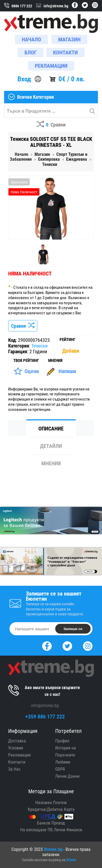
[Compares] (51, 125)
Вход (24, 79)
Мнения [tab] (51, 463)
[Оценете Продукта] (26, 371)
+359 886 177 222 (45, 717)
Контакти (17, 762)
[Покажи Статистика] (71, 351)
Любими (63, 762)
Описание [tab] (51, 429)
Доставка (17, 741)
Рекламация (19, 755)
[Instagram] (88, 645)
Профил (62, 741)
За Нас (14, 769)
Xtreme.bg (53, 849)
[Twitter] (67, 645)
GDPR (60, 769)
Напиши (67, 371)
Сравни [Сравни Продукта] (23, 326)
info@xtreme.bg (45, 706)
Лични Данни (67, 776)
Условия (16, 748)
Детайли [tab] (51, 446)
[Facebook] (47, 645)
